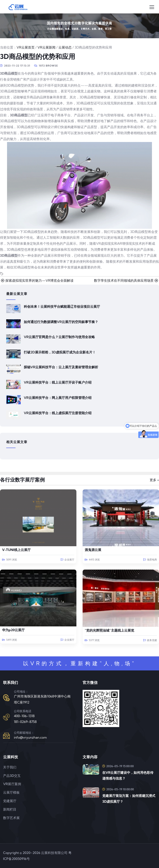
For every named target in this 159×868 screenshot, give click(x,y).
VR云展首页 (26, 47)
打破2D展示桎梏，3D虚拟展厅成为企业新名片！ (60, 352)
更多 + (154, 480)
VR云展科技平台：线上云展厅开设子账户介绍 (58, 382)
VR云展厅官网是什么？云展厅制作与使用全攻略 (59, 337)
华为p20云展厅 (13, 630)
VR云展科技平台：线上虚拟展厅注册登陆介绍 (58, 413)
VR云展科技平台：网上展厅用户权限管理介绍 (58, 398)
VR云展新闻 (46, 47)
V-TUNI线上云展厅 (16, 550)
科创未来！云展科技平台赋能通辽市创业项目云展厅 (62, 306)
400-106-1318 (24, 716)
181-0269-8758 (25, 722)
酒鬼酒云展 (93, 550)
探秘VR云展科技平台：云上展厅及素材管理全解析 (61, 367)
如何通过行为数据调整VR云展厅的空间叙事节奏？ (61, 322)
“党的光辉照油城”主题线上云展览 (109, 630)
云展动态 (65, 47)
